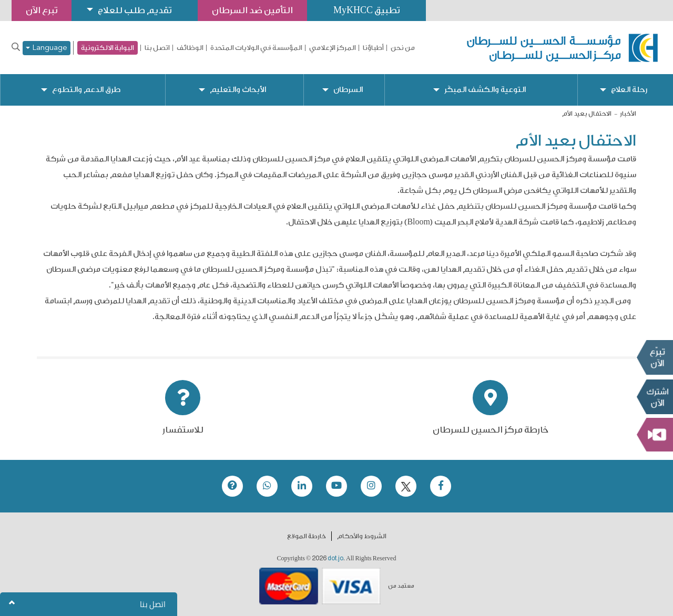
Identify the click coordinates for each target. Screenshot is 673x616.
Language (47, 48)
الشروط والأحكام (362, 536)
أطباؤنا (373, 48)
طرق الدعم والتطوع (86, 90)
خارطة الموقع (307, 536)
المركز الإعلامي (333, 48)
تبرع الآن (655, 357)
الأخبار (628, 114)
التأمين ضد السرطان (252, 10)
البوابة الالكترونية (108, 48)
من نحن (403, 48)
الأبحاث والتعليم (238, 90)
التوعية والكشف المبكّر (485, 90)
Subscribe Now (655, 397)
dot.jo (335, 558)
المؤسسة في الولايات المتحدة (256, 48)
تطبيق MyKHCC (366, 10)
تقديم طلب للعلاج (135, 10)
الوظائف (190, 48)
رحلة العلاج (629, 90)
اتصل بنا (157, 48)
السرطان (348, 90)
